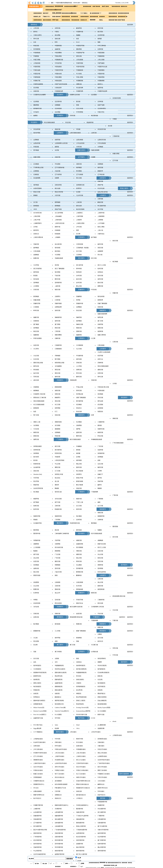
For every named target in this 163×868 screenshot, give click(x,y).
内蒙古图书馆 (80, 812)
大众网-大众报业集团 (104, 352)
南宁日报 (58, 502)
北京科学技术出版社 (104, 760)
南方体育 (36, 457)
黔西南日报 (80, 572)
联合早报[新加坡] (81, 697)
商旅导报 (36, 485)
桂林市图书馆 (102, 844)
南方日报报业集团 (75, 439)
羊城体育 (58, 457)
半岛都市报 (80, 356)
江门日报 (58, 471)
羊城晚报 (79, 446)
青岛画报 (36, 370)
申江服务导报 (102, 206)
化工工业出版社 (81, 774)
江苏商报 (79, 255)
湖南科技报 (58, 422)
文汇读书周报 (59, 213)
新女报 (57, 530)
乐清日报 (36, 290)
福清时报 (100, 331)
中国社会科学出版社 (61, 749)
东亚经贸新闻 (37, 188)
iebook (114, 721)
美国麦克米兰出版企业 (83, 788)
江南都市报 (58, 345)
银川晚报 (36, 624)
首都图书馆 (101, 805)
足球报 (78, 457)
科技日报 (36, 46)
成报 (56, 641)
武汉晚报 (79, 405)
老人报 (57, 481)
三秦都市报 (101, 600)
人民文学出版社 (96, 732)
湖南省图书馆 (80, 819)
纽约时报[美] (37, 666)
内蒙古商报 (116, 154)
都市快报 (36, 272)
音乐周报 (36, 88)
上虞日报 (58, 286)
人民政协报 (37, 63)
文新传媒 (100, 199)
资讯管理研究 (102, 659)
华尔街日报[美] (102, 666)
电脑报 (78, 35)
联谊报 (35, 276)
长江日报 (58, 405)
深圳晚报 (100, 457)
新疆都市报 (37, 631)
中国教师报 (101, 81)
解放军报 (79, 28)
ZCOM (93, 718)
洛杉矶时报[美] (81, 666)
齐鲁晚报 (58, 356)
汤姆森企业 (58, 795)
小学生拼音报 (80, 143)
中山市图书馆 (37, 851)
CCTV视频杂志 (38, 732)
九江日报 (79, 349)
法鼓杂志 (79, 662)
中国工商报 (37, 60)
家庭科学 (100, 171)
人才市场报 (101, 223)
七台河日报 (80, 195)
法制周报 (79, 425)
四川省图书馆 (37, 826)
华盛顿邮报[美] (59, 666)
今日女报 (36, 429)
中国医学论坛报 (102, 67)
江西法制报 (101, 345)
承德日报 (58, 129)
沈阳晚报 (100, 164)
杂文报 (110, 126)
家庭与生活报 (102, 544)
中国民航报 (37, 77)
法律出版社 (37, 746)
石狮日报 (58, 338)
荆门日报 (36, 415)
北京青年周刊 (102, 109)
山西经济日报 (102, 140)
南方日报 (58, 446)
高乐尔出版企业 (60, 777)
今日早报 (36, 265)
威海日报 (100, 370)
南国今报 (79, 499)
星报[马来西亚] (102, 697)
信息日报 (36, 345)
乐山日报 (100, 554)
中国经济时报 (59, 70)
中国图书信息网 (102, 91)
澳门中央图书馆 (102, 826)
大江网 (93, 338)
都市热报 (79, 530)
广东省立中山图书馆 (82, 816)
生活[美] (100, 680)
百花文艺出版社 (102, 749)
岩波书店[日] (101, 795)
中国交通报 (58, 77)
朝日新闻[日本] (59, 704)
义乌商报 (36, 286)
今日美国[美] (37, 669)
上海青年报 (101, 213)
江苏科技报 (80, 244)
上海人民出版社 (81, 753)
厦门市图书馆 (102, 840)
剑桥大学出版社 (81, 777)
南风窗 (100, 39)
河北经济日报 (102, 129)
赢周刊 (100, 485)
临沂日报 (36, 373)
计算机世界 (58, 88)
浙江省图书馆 (102, 812)
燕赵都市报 (90, 122)
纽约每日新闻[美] (81, 669)
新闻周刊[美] (37, 676)
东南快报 (36, 321)
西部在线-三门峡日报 (40, 398)
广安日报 (58, 558)
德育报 (57, 147)
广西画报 (100, 499)
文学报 (35, 227)
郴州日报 (79, 436)
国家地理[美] (59, 680)
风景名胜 (79, 272)
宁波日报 (58, 276)
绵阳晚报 (58, 565)
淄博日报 (79, 370)
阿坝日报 (79, 561)
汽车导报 (36, 478)
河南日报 (94, 380)
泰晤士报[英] (37, 683)
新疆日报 (100, 627)
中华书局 (58, 739)
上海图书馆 (37, 809)
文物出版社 (101, 742)
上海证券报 (37, 216)
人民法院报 (80, 60)
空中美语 (58, 718)
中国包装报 (58, 67)
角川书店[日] (37, 798)
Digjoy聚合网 (37, 728)
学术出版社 (101, 791)
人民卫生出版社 (60, 753)
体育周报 (58, 408)
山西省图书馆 (59, 812)
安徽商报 (79, 296)
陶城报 (57, 488)
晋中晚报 (36, 150)
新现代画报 (80, 481)
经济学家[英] (101, 687)
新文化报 (58, 188)
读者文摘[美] (80, 680)
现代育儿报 (58, 492)
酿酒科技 (79, 575)
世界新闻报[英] (81, 687)
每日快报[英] (37, 687)
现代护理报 (37, 133)
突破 (78, 641)
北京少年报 (80, 109)
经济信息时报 (102, 572)
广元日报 (58, 554)
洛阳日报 (58, 391)
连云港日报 (58, 244)
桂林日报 (36, 506)
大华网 (100, 471)
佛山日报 (79, 464)
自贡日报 (100, 551)
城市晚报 (36, 185)
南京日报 (115, 241)
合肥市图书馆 (80, 833)
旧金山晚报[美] (102, 701)
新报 (56, 575)
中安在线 (94, 290)
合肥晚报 (79, 307)
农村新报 (100, 408)
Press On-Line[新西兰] (40, 715)
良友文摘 (79, 412)
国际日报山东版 (38, 363)
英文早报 (36, 481)
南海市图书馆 (59, 851)
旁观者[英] (37, 690)
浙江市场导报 (37, 269)
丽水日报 (100, 283)
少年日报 (79, 227)
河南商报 (36, 387)
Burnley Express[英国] (104, 708)
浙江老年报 (80, 265)
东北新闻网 (37, 178)
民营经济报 (58, 453)
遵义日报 (36, 572)
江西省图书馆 (102, 819)
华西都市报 (37, 540)
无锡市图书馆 (37, 847)
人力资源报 (37, 547)
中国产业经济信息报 (61, 84)
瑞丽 (99, 42)
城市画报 (79, 460)
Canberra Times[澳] (60, 708)
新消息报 (58, 624)
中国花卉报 (37, 74)
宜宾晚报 (36, 565)
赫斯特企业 (101, 784)
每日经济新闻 (80, 209)
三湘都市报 (101, 422)
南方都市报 (58, 450)
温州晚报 (36, 283)
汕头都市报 (37, 467)
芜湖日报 (100, 307)
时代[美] (79, 676)
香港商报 (79, 638)
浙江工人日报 (102, 265)
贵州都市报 (80, 568)
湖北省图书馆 (59, 819)
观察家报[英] (59, 687)
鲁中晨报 (58, 359)
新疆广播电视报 (81, 631)
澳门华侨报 (58, 652)
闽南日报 (79, 328)
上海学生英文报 (60, 223)
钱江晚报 (115, 262)
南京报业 (58, 251)
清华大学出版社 (60, 767)
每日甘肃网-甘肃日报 (76, 607)
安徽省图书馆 (37, 816)
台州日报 (79, 276)
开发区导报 (80, 600)
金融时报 (58, 49)
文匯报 (100, 634)
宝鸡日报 (58, 600)
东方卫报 (79, 251)
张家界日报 (101, 429)
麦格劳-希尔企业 (103, 788)
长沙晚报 (79, 422)
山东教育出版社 (102, 756)
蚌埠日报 (36, 310)
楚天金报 (100, 401)
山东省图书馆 (37, 812)
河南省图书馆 (37, 819)
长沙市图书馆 (102, 837)
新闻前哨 (36, 408)
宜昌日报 (58, 415)
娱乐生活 (100, 641)
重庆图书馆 (80, 809)
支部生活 (36, 234)
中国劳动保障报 (38, 84)
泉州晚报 (36, 328)
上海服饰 (58, 237)
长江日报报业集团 (39, 405)
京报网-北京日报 (75, 95)
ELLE (78, 42)
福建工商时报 (102, 335)
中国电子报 (37, 81)
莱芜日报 (58, 370)
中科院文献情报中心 (82, 805)
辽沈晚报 (36, 164)
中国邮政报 (80, 70)
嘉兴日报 (79, 279)
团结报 (100, 425)
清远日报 (79, 488)
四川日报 (115, 537)
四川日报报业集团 (97, 533)
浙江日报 (94, 258)
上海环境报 (80, 216)
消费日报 (79, 84)
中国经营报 (37, 67)
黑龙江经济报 (59, 192)
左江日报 (79, 506)
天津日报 (72, 116)
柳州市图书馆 (80, 851)
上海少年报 (37, 220)
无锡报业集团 (59, 258)
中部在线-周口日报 (103, 387)
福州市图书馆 (102, 833)
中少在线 (79, 74)
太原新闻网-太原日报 (61, 143)
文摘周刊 (58, 296)
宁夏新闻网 (95, 620)
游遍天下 (100, 474)
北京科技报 (58, 109)
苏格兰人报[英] (81, 701)
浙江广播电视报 (60, 269)
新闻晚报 (58, 206)
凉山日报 (36, 558)
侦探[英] (57, 694)
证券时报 (100, 49)
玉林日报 (58, 506)
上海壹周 (79, 220)
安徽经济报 (37, 303)
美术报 (57, 265)
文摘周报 (58, 544)
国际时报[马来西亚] (39, 701)
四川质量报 (80, 547)
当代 (56, 662)
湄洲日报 (79, 331)
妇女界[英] (79, 690)
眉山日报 (79, 558)
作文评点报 (101, 188)
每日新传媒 (95, 116)
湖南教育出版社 (38, 760)
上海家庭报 (101, 216)
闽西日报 (100, 328)
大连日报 (58, 171)
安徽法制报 (37, 300)
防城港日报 (58, 509)
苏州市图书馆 (59, 844)
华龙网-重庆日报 (75, 523)
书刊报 (78, 129)
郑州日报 (79, 391)
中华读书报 (58, 63)
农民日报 (79, 56)
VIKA (78, 728)
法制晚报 (58, 105)
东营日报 (100, 373)
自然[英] (36, 694)
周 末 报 (100, 255)
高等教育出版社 (102, 739)
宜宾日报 (100, 561)
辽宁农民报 (58, 174)
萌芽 (78, 230)
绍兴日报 (100, 276)
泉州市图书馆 (37, 844)
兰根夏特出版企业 (39, 781)
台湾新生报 (95, 652)
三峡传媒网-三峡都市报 (62, 533)
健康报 (35, 116)
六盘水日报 (58, 572)
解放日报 (100, 202)
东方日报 (100, 638)
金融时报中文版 (38, 718)
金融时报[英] (59, 683)
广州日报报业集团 (118, 443)
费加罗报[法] (101, 694)
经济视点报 (80, 394)
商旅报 (35, 520)
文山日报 (36, 586)
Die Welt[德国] (102, 711)
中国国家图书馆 (102, 802)
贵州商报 (100, 568)
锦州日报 (100, 167)
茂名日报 (36, 471)
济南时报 (100, 363)
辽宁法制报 (80, 174)
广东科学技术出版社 (104, 763)
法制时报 (100, 520)
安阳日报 (58, 394)
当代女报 (36, 607)
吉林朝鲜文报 (80, 185)
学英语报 (36, 147)
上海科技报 (58, 220)
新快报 (78, 450)
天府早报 (58, 540)
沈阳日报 (79, 164)
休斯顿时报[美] (38, 704)
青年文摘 (36, 39)
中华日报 (115, 655)
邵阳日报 (36, 436)
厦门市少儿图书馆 (82, 854)
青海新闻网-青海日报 (76, 617)
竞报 (78, 105)
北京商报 (36, 102)
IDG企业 (36, 788)
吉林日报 (100, 181)
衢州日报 (58, 279)
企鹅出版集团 (37, 791)
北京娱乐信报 (117, 98)
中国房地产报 (80, 53)
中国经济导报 (80, 46)
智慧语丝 (100, 412)
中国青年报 (80, 32)
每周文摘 (100, 317)
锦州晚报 (79, 167)
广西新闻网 (95, 492)
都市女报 (36, 366)
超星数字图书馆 (60, 854)
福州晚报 (79, 321)
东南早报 (100, 324)
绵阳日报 (79, 551)
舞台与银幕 (80, 485)
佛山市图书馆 (102, 847)
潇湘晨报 (58, 429)
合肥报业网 (58, 307)
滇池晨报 (36, 582)
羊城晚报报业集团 (97, 439)
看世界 (57, 485)
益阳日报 (79, 432)
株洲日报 (100, 432)
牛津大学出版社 (102, 777)
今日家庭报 (80, 345)
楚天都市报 (80, 401)
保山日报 (100, 582)
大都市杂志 (101, 234)
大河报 (115, 384)
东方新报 (58, 425)
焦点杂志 (58, 478)
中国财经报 (58, 46)
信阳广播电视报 (81, 398)
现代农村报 (101, 296)
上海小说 (100, 230)
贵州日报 (58, 568)
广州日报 (100, 446)
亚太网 (35, 645)
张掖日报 (58, 614)
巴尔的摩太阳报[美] (103, 673)
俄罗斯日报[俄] (59, 701)
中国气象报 (101, 63)
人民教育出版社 (117, 735)
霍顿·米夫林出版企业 (82, 784)
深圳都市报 (101, 453)
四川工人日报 (102, 547)
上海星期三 (80, 213)
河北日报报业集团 (49, 122)
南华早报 (58, 638)
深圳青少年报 (59, 474)
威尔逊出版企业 (81, 795)
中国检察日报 (59, 60)
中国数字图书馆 (38, 805)
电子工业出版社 (60, 774)
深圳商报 (36, 453)
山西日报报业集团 (75, 133)
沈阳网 (57, 178)
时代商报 (79, 171)
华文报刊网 (80, 88)
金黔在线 (36, 568)
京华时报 (100, 102)
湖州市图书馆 (102, 851)
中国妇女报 (58, 74)
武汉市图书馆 (37, 840)
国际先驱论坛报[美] (61, 673)
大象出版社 (101, 746)
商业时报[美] (80, 704)
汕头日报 (100, 464)
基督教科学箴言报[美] (40, 673)
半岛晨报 (58, 164)
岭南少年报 (80, 478)
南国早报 (36, 499)
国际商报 (79, 49)
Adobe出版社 (101, 781)
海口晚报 (79, 516)
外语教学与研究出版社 (40, 753)
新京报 (78, 102)
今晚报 (115, 119)
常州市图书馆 (59, 847)
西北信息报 (58, 603)
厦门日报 (100, 321)
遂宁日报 (36, 554)
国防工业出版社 (102, 770)
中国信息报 (58, 81)
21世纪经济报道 (60, 460)
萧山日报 (79, 286)
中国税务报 (101, 56)
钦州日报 (36, 509)
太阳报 (57, 659)
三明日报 (58, 331)
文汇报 (35, 202)
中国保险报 (37, 53)
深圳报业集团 (37, 446)
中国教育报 (80, 81)
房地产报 (100, 185)
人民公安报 (101, 60)
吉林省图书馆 (59, 823)
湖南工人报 (37, 422)
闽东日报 (58, 328)
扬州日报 (100, 244)
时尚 (56, 42)
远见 (35, 662)
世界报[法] (37, 697)
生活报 (78, 192)
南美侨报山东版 (60, 363)
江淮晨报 (36, 307)
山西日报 (94, 133)
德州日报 (58, 377)
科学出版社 (58, 746)
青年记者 (100, 377)
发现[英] (100, 690)
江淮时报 (58, 300)
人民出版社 (73, 732)
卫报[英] (79, 683)
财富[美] (100, 676)
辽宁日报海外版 (60, 167)
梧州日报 (79, 509)
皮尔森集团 (58, 781)
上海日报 (79, 202)
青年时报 (79, 269)
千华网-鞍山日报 (38, 167)
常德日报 (58, 436)
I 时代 (35, 209)
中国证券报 (58, 56)
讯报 (35, 652)
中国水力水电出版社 (82, 770)
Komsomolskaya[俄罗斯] (83, 711)
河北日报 (68, 122)
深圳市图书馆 (80, 840)
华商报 (35, 600)
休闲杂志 (100, 272)
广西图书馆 (101, 816)
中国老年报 (101, 74)
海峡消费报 (58, 335)
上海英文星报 (80, 223)
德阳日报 (79, 554)
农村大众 (100, 359)
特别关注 (79, 408)
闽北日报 (36, 331)
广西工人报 (80, 502)
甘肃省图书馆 (102, 823)
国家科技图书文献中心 (62, 805)
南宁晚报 (36, 502)
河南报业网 (73, 380)
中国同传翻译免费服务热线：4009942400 (68, 3)
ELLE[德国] (58, 715)
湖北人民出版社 (102, 753)
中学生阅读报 (102, 143)
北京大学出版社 (38, 767)
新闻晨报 (36, 206)
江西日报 (115, 342)
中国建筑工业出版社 (104, 774)
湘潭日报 (36, 439)
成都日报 (79, 540)
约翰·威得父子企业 (60, 788)
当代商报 (36, 425)
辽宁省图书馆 (37, 823)
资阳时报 (100, 565)
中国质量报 (101, 70)
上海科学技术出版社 (40, 763)
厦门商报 (58, 324)
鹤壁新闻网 (58, 387)
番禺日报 (58, 467)
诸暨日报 (100, 286)
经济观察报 (37, 49)
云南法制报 (80, 582)
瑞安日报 (58, 290)
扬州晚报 (36, 248)
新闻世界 (100, 300)
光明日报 (58, 28)
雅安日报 (58, 561)
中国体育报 (101, 77)
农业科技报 (37, 603)
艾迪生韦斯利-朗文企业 (83, 781)
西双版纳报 (80, 589)
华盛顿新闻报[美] (81, 673)
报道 (78, 659)
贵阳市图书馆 (37, 833)
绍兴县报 (36, 279)
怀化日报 (100, 436)
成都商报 (36, 544)
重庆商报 (36, 530)
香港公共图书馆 (81, 826)
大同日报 (79, 147)
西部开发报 (37, 575)
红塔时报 (36, 593)
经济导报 (100, 356)
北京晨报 (94, 95)
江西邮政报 (58, 349)
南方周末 (100, 32)
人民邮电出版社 (38, 739)
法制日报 (36, 91)
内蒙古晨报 (37, 157)
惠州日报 (79, 467)
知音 (78, 39)
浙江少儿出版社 (81, 760)
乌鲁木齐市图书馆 (103, 830)
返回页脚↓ (130, 25)
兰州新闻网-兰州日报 (97, 607)
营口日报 (79, 178)
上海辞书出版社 (60, 756)
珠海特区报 (37, 464)
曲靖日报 (100, 586)
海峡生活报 (80, 324)
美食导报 (100, 481)
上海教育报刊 (37, 223)
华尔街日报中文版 (82, 715)
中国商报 (36, 56)
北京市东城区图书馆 (40, 854)
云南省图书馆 (59, 826)
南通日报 (36, 258)
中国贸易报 (101, 53)
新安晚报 (36, 296)
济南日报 (79, 363)
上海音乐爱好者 (38, 237)
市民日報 (115, 648)
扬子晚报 (94, 237)
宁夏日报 (115, 620)
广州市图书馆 (37, 837)
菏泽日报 (36, 377)
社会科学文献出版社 (40, 742)
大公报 (35, 638)
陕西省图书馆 (80, 823)
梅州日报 (100, 467)
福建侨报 (79, 335)
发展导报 (58, 140)
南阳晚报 (36, 391)
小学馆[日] (79, 798)
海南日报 (100, 513)
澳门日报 (72, 645)
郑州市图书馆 (59, 840)
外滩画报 (58, 230)
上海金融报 (58, 216)
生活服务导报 (37, 523)
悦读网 (57, 728)
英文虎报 (36, 641)
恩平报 (100, 478)
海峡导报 (79, 317)
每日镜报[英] (101, 683)
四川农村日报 (59, 547)
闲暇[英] (79, 694)
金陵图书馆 (80, 844)
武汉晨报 (100, 405)
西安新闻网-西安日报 (119, 596)
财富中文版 (101, 715)
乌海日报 (58, 157)
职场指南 (58, 234)
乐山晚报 (79, 565)
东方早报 (100, 209)
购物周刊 (58, 398)
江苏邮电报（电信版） (83, 248)
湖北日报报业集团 (39, 401)
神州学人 (100, 84)
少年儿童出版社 (38, 749)
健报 (99, 502)
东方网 (78, 234)
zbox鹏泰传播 (102, 725)
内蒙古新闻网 (95, 150)
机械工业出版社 (38, 774)
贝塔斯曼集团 (38, 777)
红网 (92, 415)
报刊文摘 (79, 206)
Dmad (78, 725)
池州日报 (58, 310)
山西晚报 (36, 140)
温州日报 (100, 279)
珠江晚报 (36, 492)
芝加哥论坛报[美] (60, 669)
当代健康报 (58, 366)
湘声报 (78, 429)
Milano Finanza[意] (39, 708)
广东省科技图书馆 (60, 830)
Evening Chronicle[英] (82, 708)
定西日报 (36, 617)
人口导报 (79, 366)
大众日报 (36, 356)
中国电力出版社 (60, 770)
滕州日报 (79, 377)
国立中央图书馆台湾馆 (40, 830)
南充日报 (100, 558)
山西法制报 (80, 140)
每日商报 (58, 272)
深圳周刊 (79, 474)
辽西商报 (36, 171)
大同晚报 (100, 147)
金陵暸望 (100, 251)
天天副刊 (36, 112)
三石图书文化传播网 (40, 95)
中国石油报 (37, 70)
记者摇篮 (36, 174)
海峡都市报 (58, 317)
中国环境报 (80, 63)
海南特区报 (58, 516)
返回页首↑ (130, 95)
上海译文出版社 (81, 756)
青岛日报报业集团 (103, 366)
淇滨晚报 (100, 394)
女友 (35, 42)
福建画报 (36, 335)
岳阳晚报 (58, 432)
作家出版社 (58, 742)
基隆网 (100, 662)
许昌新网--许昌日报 (39, 394)
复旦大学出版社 (102, 767)
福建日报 (36, 317)
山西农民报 (37, 143)
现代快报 (58, 248)
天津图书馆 (58, 809)
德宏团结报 (101, 589)
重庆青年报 (37, 533)
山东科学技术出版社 (61, 763)
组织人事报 (101, 227)
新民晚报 (58, 202)
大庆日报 (58, 195)
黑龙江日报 (37, 192)
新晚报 (35, 195)
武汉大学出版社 (81, 767)
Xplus (56, 725)
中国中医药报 (80, 67)
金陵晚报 (36, 255)
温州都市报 (58, 283)
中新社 (57, 32)
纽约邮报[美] (101, 669)
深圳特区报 (37, 450)
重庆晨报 (115, 526)
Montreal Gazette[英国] (40, 711)
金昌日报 (79, 614)
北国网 (93, 157)
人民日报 (36, 28)
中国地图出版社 (81, 749)
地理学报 (100, 88)
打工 (56, 412)
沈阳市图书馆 (59, 837)
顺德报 (100, 488)
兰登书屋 (58, 791)
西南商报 (58, 551)
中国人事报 (80, 77)
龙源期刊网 (101, 728)
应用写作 (79, 188)
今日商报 (58, 255)
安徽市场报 (58, 303)
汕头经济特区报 (38, 488)
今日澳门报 (95, 645)
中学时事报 (80, 112)
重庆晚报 (94, 523)
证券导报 (79, 520)
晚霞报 (35, 551)
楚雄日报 (58, 589)
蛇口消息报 (80, 471)
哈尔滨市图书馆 (81, 837)
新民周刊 (36, 230)
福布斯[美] (37, 680)
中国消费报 (58, 53)
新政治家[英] (59, 690)
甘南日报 (36, 614)
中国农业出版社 (38, 770)
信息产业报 (101, 105)
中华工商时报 (102, 46)
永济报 (57, 150)
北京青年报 (101, 35)
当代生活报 (58, 499)
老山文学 (58, 593)
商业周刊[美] (59, 676)
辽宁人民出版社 (38, 756)
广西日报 (115, 495)
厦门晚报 (36, 324)
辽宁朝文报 (101, 174)
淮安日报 (100, 248)
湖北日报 (58, 401)
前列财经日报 (37, 109)
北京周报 (58, 112)
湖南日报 (115, 418)
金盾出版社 (80, 746)
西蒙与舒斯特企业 (39, 795)
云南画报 (58, 582)
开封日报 (100, 398)
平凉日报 (100, 614)
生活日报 (36, 359)
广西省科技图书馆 (82, 830)
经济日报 (100, 28)
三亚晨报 (58, 520)
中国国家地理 (59, 91)
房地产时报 (58, 209)
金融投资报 (80, 544)
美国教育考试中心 (39, 784)
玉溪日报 (58, 586)
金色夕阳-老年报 (103, 192)
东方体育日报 (37, 213)
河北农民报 (37, 129)
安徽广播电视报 (102, 303)
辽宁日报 (115, 160)
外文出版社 (80, 742)
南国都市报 (101, 516)
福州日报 (58, 321)
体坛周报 (58, 35)
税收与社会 (80, 603)
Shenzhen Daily (38, 474)
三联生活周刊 (37, 35)
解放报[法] (58, 697)
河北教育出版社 (60, 760)
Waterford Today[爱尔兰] (62, 711)
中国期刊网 (80, 91)
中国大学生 (101, 112)
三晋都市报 (116, 136)
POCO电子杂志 (38, 725)
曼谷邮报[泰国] (102, 704)
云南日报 (100, 579)
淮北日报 (79, 310)
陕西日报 (94, 593)
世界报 (78, 300)
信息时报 (100, 450)
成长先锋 (36, 380)
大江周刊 (36, 349)
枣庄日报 (79, 373)
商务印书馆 (80, 739)
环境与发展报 (37, 338)
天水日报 (115, 610)
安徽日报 (115, 293)
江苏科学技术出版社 (82, 763)
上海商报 (100, 220)
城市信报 (79, 359)
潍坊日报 (58, 373)
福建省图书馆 (59, 816)
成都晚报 (100, 540)
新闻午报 (58, 227)
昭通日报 (36, 589)
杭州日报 (100, 269)
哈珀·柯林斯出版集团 (61, 784)
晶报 (99, 460)
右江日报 (100, 506)
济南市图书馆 (59, 833)
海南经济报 (37, 516)
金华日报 (79, 283)
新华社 (35, 32)
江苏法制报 (37, 251)
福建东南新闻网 (102, 314)
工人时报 (58, 631)
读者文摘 (58, 39)
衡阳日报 (36, 432)
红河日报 (79, 586)
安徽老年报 (80, 303)
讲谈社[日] (58, 798)
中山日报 (58, 464)
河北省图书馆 (102, 809)
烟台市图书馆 (80, 847)
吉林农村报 (58, 185)
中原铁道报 (101, 391)
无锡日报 (36, 244)
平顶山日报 (80, 387)
